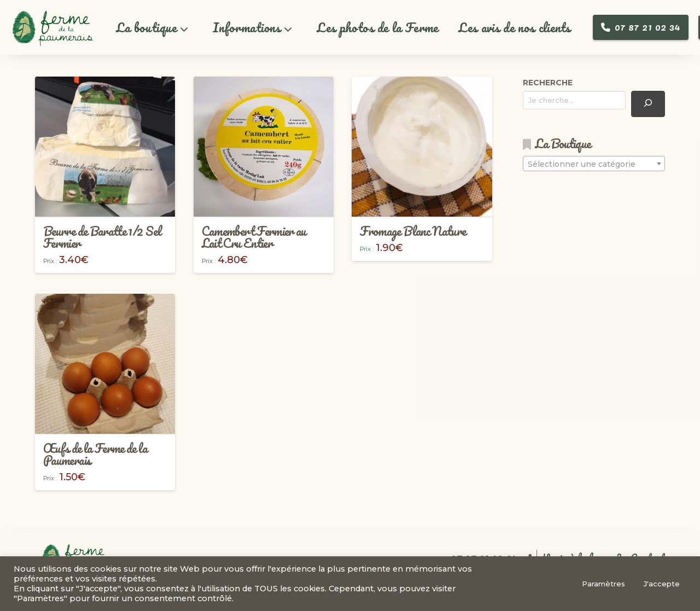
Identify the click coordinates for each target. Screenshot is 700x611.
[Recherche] (648, 104)
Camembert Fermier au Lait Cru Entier (254, 237)
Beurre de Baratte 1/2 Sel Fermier (102, 237)
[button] (153, 28)
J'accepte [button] (662, 584)
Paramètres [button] (603, 584)
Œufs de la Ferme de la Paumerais (95, 454)
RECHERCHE (548, 83)
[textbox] (594, 164)
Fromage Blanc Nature (413, 231)
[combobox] (594, 164)
